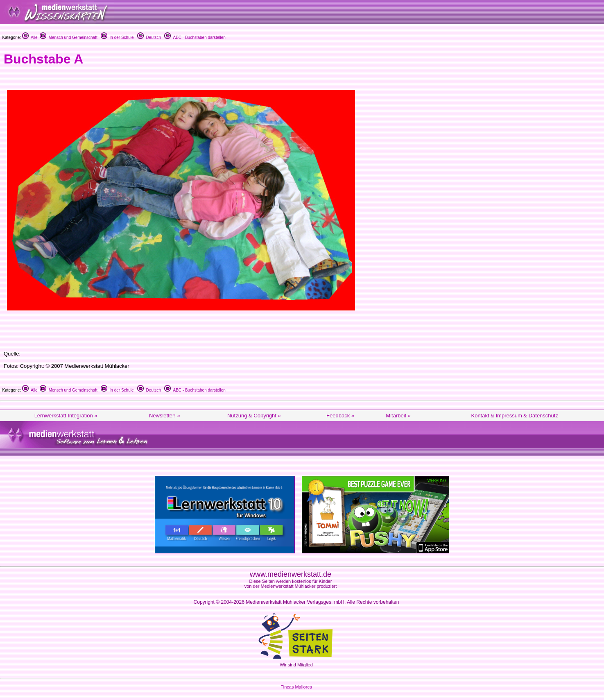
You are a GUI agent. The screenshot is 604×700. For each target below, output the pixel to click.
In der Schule (117, 37)
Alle (30, 37)
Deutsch (149, 37)
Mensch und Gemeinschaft (69, 37)
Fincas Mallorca (296, 687)
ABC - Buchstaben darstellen (195, 37)
